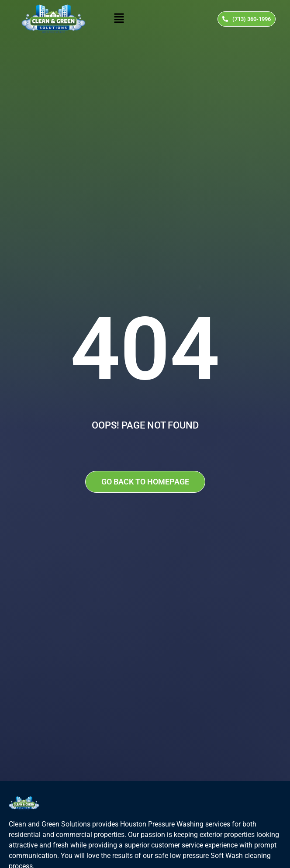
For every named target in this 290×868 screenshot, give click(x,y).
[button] (119, 19)
